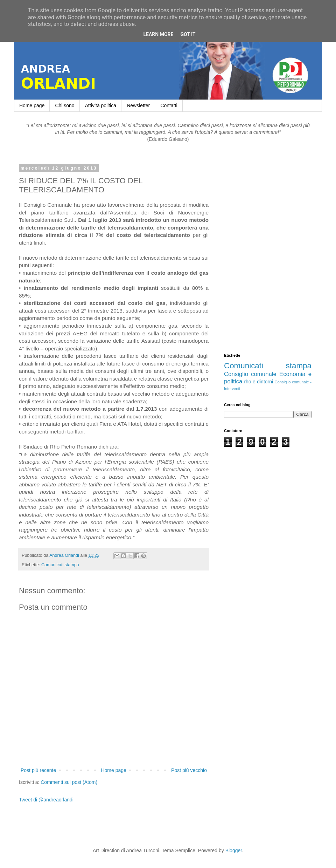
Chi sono (65, 105)
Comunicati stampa (60, 565)
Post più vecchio (189, 770)
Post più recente (38, 770)
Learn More (158, 34)
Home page (32, 105)
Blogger (234, 850)
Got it (188, 34)
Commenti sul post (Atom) (69, 782)
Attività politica (101, 105)
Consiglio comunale (250, 374)
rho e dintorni (258, 382)
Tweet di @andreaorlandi (46, 800)
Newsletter (138, 105)
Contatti (169, 105)
